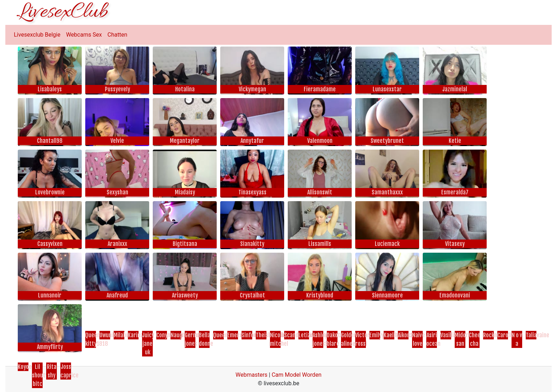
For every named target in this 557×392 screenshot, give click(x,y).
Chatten (118, 35)
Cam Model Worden (297, 375)
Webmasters (252, 375)
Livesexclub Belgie (37, 35)
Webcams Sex (84, 35)
